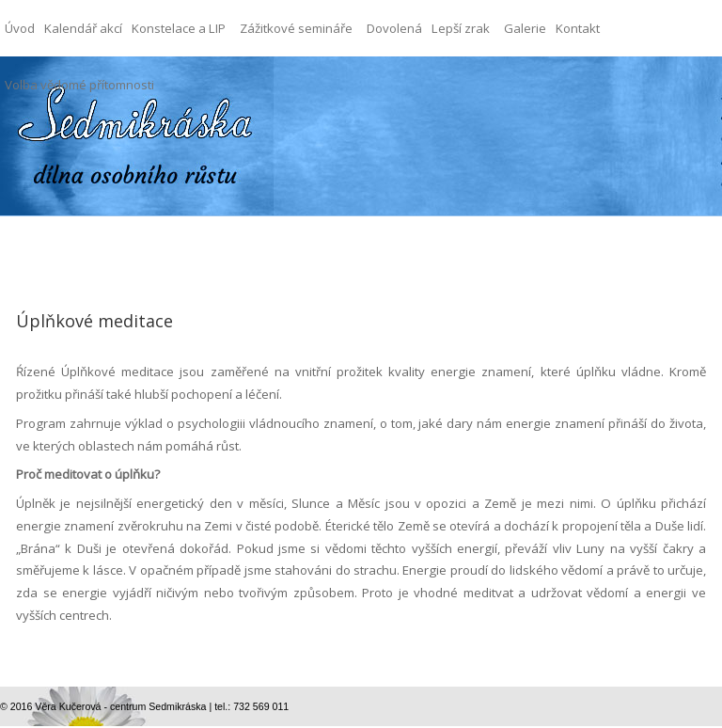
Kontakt (578, 28)
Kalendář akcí (83, 28)
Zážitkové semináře (301, 18)
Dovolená (394, 28)
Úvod (20, 28)
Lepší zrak (465, 18)
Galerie (525, 28)
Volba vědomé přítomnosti (79, 85)
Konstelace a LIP (183, 18)
